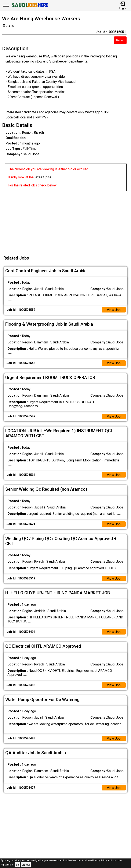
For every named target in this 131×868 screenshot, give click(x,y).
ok (17, 865)
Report (120, 40)
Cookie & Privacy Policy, (95, 860)
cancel (26, 865)
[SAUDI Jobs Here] (30, 7)
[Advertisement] (67, 221)
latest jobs (43, 177)
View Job (114, 310)
